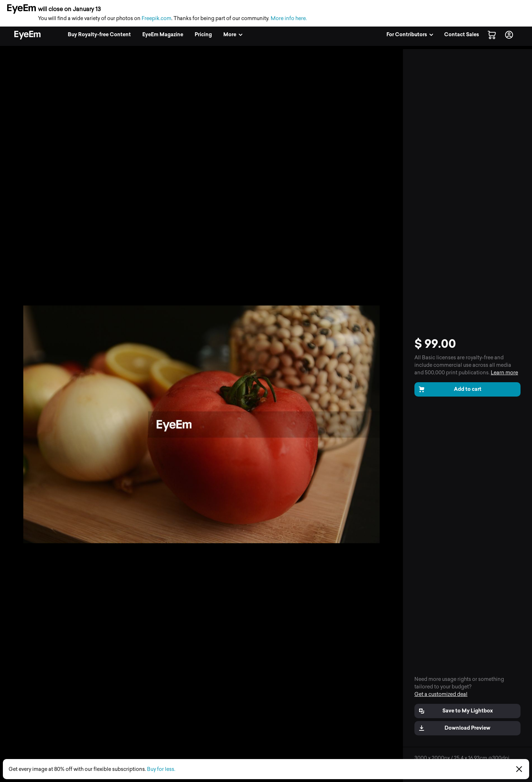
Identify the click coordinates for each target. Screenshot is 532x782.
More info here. (289, 18)
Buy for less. (161, 769)
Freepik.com (156, 18)
